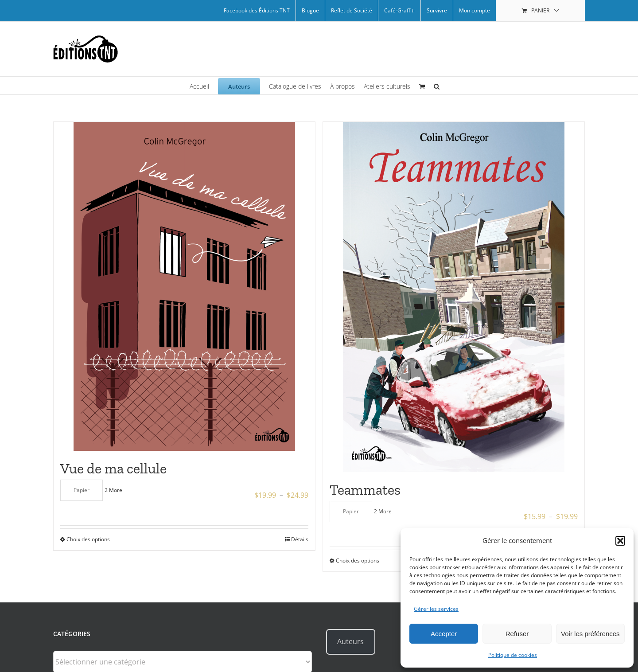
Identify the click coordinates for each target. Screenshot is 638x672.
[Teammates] (454, 297)
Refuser (517, 634)
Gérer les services (436, 609)
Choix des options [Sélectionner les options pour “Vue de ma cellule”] (88, 539)
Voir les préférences (590, 634)
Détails (300, 539)
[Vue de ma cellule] (184, 286)
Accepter (444, 634)
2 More (113, 490)
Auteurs (350, 641)
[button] (620, 541)
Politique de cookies (513, 655)
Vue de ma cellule (113, 469)
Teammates (365, 490)
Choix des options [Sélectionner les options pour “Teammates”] (358, 561)
